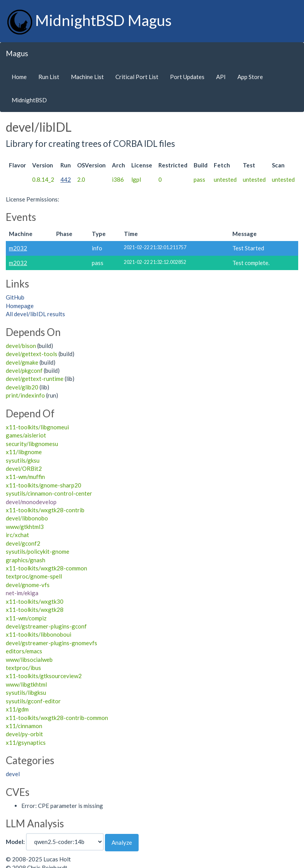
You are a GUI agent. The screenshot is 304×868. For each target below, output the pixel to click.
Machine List (87, 77)
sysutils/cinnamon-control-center (49, 493)
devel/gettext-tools (32, 354)
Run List (49, 77)
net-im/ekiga (22, 593)
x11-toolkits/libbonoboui (39, 634)
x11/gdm (17, 709)
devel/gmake (22, 362)
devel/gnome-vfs (28, 585)
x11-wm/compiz (26, 618)
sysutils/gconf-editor (33, 701)
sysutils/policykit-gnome (38, 551)
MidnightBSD (29, 100)
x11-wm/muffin (25, 477)
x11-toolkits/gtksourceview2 (44, 676)
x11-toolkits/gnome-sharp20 (44, 485)
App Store (250, 77)
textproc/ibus (23, 668)
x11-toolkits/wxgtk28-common (46, 568)
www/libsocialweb (29, 660)
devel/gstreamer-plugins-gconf (46, 626)
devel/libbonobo (27, 518)
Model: (15, 842)
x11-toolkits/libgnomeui (37, 427)
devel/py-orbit (24, 734)
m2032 (18, 248)
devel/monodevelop (31, 502)
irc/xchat (17, 535)
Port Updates (187, 77)
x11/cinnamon (24, 726)
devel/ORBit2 (24, 468)
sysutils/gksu (23, 460)
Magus (17, 53)
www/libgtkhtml (26, 684)
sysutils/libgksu (26, 692)
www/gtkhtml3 (25, 527)
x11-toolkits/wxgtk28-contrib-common (57, 718)
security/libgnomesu (32, 444)
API (221, 77)
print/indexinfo (25, 395)
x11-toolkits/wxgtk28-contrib (45, 510)
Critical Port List (137, 77)
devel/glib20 (22, 387)
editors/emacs (24, 651)
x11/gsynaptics (26, 742)
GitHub (15, 297)
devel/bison (21, 346)
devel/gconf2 (23, 543)
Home (19, 77)
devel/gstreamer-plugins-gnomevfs (52, 643)
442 (66, 179)
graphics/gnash (26, 560)
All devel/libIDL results (35, 314)
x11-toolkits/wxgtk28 (35, 610)
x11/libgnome (24, 452)
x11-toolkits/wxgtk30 (35, 601)
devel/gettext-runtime (35, 379)
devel (13, 774)
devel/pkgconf (24, 370)
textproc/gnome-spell (34, 576)
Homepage (20, 306)
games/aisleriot (26, 435)
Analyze (122, 842)
